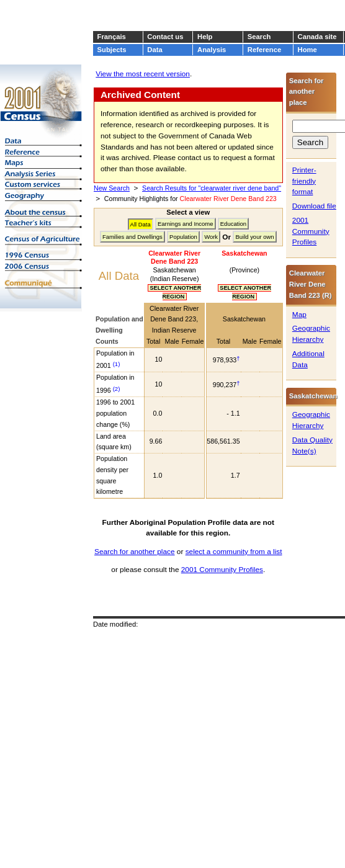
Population (183, 237)
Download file (314, 206)
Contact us (165, 37)
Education (233, 224)
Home (307, 50)
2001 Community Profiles (222, 570)
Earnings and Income (185, 224)
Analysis (212, 50)
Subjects (112, 50)
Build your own (254, 237)
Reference (264, 50)
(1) (117, 364)
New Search (112, 188)
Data (155, 50)
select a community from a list (234, 552)
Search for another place (135, 552)
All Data (141, 224)
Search (259, 37)
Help (205, 37)
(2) (117, 389)
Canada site (317, 37)
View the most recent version (143, 74)
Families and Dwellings (132, 237)
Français (112, 37)
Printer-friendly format (304, 181)
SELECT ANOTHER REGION (175, 292)
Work (211, 237)
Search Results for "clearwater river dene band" (212, 188)
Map (299, 315)
